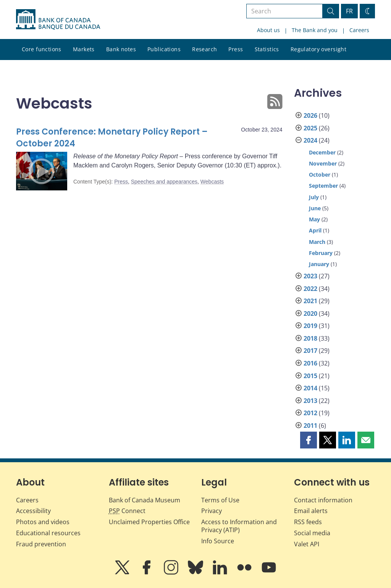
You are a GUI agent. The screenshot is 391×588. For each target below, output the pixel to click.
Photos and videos (43, 522)
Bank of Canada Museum (145, 500)
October (320, 175)
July (314, 197)
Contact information (323, 500)
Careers (359, 30)
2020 (310, 313)
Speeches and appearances (164, 182)
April (315, 230)
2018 (310, 338)
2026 (310, 115)
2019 (310, 326)
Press (236, 49)
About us (268, 30)
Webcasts (212, 182)
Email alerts (311, 511)
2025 (310, 128)
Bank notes (121, 49)
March (317, 242)
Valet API (307, 544)
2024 (310, 140)
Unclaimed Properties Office (149, 522)
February (321, 253)
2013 (310, 401)
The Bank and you (315, 30)
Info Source (218, 541)
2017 (310, 351)
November (323, 163)
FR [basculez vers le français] (349, 11)
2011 (310, 426)
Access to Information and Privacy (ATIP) (239, 526)
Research (204, 49)
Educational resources (48, 533)
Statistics (267, 49)
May (314, 219)
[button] (309, 440)
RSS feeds (308, 522)
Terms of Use (220, 500)
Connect (127, 511)
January (319, 264)
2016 (310, 363)
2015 (310, 376)
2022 (310, 289)
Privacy (212, 511)
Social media (312, 533)
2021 (310, 301)
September (323, 186)
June (315, 208)
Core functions (42, 49)
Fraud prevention (41, 544)
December (322, 152)
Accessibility (33, 511)
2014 (310, 388)
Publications (164, 49)
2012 (310, 413)
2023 (310, 276)
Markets (84, 49)
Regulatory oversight (318, 49)
